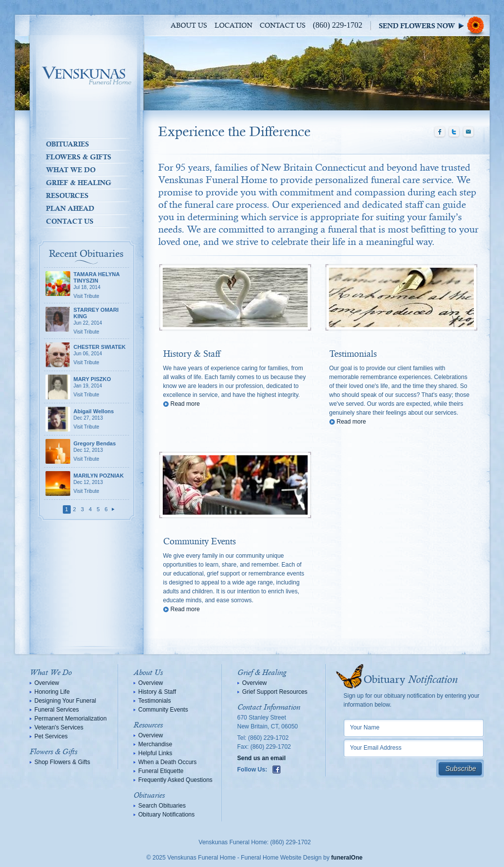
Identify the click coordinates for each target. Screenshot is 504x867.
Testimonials (353, 354)
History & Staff (192, 354)
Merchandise (156, 744)
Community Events (200, 542)
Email (468, 132)
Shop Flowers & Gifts (63, 762)
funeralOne (347, 858)
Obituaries (68, 144)
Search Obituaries (162, 806)
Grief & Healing (79, 183)
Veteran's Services (59, 727)
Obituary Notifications (167, 815)
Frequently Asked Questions (176, 780)
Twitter (454, 132)
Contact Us (283, 26)
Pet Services (51, 736)
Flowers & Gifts (79, 157)
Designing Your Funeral (66, 701)
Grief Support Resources (275, 692)
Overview (47, 683)
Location (233, 26)
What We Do (71, 170)
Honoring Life (52, 692)
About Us (189, 26)
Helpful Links (156, 753)
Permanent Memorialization (71, 719)
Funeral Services (57, 710)
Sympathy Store (434, 25)
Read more (185, 404)
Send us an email (262, 758)
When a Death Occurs (168, 762)
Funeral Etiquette (161, 771)
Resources (67, 195)
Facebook (440, 132)
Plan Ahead (70, 208)
